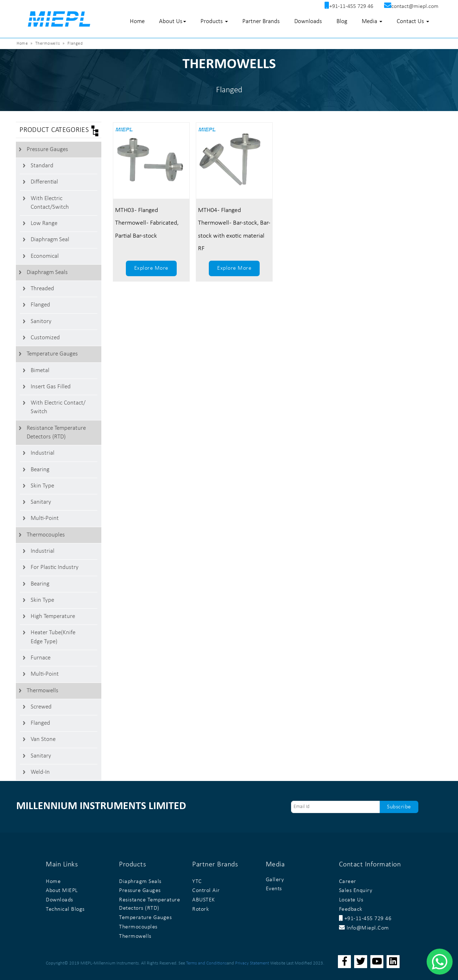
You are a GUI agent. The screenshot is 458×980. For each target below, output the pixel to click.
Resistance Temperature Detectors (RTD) (56, 432)
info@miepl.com (364, 928)
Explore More (151, 268)
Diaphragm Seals (47, 272)
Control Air (206, 891)
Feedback (351, 909)
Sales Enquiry (356, 891)
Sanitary (41, 502)
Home (137, 21)
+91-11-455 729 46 (365, 919)
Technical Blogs (65, 909)
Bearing (40, 470)
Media (372, 21)
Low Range (44, 223)
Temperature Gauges (52, 354)
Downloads (308, 21)
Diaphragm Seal (50, 240)
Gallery (275, 880)
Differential (44, 182)
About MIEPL (62, 891)
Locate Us (351, 900)
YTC (197, 882)
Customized (45, 338)
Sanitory (41, 321)
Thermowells (43, 691)
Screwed (41, 707)
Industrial (43, 453)
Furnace (41, 658)
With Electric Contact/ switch (58, 407)
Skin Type (42, 486)
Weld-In (40, 772)
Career (348, 882)
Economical (45, 256)
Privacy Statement (252, 963)
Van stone (43, 739)
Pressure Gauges (47, 149)
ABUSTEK (204, 900)
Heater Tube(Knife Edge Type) (53, 637)
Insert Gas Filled (51, 387)
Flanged (40, 305)
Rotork (201, 909)
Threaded (42, 289)
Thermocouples (46, 535)
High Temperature (53, 616)
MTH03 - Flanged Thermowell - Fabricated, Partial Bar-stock (147, 223)
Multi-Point (45, 518)
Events (274, 889)
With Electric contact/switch (50, 203)
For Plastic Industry (55, 567)
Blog (342, 21)
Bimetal (40, 370)
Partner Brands (261, 21)
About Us (173, 21)
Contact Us (413, 21)
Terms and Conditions (206, 963)
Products (214, 21)
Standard (42, 166)
